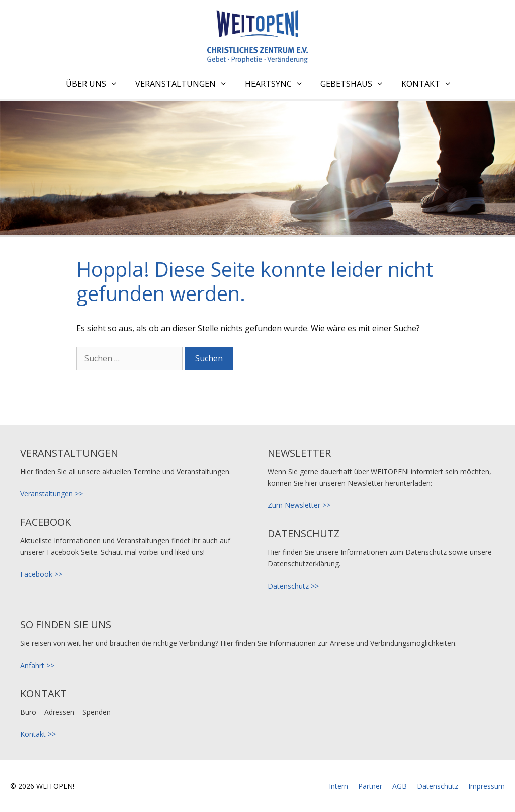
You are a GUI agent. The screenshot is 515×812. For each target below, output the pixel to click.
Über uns (96, 84)
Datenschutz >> (293, 586)
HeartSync (278, 84)
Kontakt (430, 84)
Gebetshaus (356, 84)
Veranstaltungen (185, 84)
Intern (338, 786)
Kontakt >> (38, 734)
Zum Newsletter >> (299, 505)
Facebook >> (41, 574)
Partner (370, 786)
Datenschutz (438, 786)
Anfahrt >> (37, 665)
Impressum (487, 786)
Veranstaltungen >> (52, 494)
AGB (400, 786)
